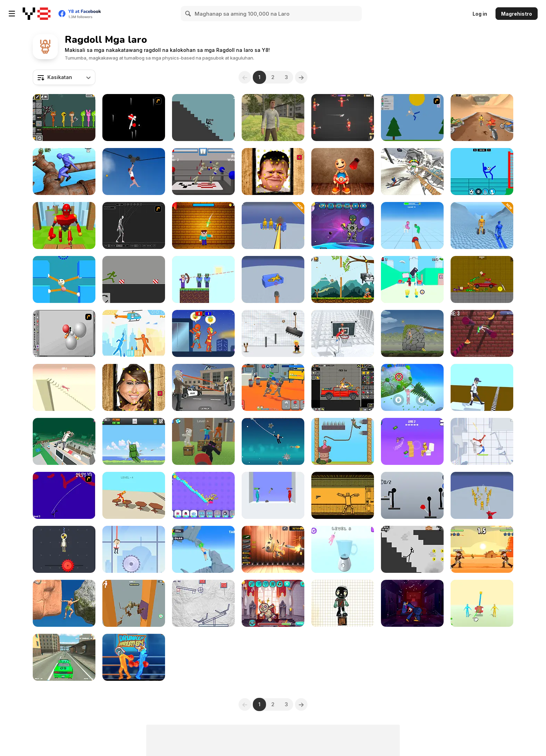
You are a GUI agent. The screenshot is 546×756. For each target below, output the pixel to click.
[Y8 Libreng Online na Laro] (37, 14)
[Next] (301, 77)
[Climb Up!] (412, 387)
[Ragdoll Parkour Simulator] (64, 172)
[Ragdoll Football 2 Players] (482, 172)
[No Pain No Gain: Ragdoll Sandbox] (203, 495)
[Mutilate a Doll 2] (412, 118)
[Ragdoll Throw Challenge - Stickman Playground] (412, 495)
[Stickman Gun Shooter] (412, 441)
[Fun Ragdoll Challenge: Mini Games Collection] (273, 225)
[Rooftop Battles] (203, 333)
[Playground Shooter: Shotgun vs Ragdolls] (273, 279)
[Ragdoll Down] (134, 603)
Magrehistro (517, 14)
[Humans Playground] (343, 387)
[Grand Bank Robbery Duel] (203, 387)
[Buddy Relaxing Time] (343, 172)
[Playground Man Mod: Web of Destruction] (482, 495)
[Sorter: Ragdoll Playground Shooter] (343, 495)
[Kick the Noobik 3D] (203, 225)
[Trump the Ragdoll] (273, 333)
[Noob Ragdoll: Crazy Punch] (203, 441)
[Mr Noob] (203, 279)
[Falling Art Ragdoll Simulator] (412, 172)
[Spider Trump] (273, 441)
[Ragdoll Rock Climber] (64, 603)
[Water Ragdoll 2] (64, 333)
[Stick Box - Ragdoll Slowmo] (482, 441)
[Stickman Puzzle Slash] (203, 603)
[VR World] (273, 118)
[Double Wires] (64, 495)
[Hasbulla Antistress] (273, 172)
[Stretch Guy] (64, 279)
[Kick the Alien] (343, 225)
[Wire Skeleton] (134, 225)
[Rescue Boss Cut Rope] (134, 549)
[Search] (188, 14)
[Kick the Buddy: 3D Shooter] (273, 549)
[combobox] (64, 77)
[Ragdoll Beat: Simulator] (343, 549)
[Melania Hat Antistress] (134, 387)
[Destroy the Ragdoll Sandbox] (134, 441)
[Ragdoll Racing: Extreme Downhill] (482, 225)
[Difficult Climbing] (203, 549)
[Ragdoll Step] (134, 495)
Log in (480, 14)
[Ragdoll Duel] (482, 549)
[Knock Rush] (64, 225)
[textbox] (64, 77)
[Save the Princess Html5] (343, 441)
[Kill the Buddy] (343, 279)
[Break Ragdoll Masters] (64, 387)
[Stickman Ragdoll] (412, 549)
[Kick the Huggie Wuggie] (412, 603)
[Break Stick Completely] (203, 118)
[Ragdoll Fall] (482, 333)
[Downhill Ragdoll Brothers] (482, 118)
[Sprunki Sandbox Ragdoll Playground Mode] (64, 118)
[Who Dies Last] (273, 495)
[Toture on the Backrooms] (482, 279)
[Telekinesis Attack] (412, 279)
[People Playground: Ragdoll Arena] (482, 603)
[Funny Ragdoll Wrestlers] (273, 387)
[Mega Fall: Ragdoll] (64, 441)
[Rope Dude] (64, 549)
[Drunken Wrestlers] (203, 172)
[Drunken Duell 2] (134, 333)
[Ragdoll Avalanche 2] (134, 118)
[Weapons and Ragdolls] (343, 118)
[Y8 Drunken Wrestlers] (134, 657)
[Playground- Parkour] (134, 279)
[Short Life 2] (134, 172)
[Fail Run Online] (482, 387)
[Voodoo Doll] (273, 603)
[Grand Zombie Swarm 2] (64, 657)
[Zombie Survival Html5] (343, 603)
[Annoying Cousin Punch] (412, 225)
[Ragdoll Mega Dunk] (343, 333)
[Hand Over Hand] (412, 333)
